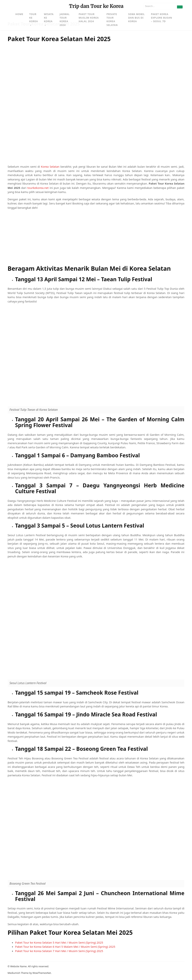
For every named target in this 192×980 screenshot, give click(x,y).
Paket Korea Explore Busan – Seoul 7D (162, 18)
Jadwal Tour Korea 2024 (65, 20)
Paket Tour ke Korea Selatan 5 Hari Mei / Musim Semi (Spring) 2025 (59, 942)
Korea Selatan (50, 167)
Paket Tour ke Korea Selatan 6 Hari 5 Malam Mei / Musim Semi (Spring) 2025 (65, 947)
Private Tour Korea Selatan (112, 20)
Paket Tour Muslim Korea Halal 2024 (89, 18)
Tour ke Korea (34, 18)
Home (19, 14)
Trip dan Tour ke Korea (96, 6)
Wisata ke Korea (49, 18)
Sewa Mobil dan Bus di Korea (136, 18)
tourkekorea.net (38, 188)
